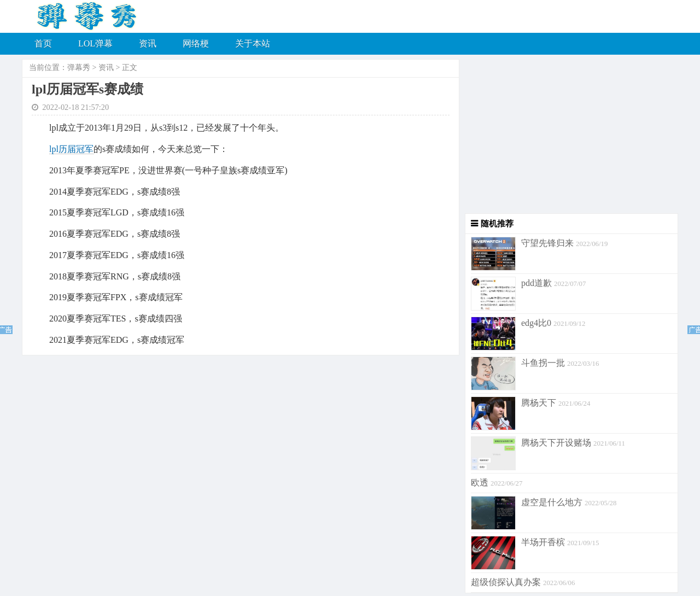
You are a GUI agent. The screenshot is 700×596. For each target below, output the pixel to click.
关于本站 (253, 43)
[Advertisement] (569, 137)
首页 (43, 43)
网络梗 (196, 43)
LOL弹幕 (95, 43)
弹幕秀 (79, 68)
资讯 (148, 43)
